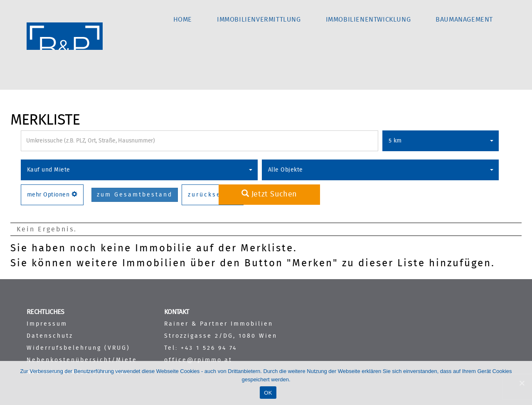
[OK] (522, 383)
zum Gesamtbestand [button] (135, 195)
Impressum (47, 324)
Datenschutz (50, 336)
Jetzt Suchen (269, 194)
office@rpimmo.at (198, 360)
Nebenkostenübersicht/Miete (82, 360)
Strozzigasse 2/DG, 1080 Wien (221, 336)
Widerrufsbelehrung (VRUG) (78, 348)
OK (268, 393)
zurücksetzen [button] (213, 195)
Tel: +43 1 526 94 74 (201, 348)
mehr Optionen (52, 194)
